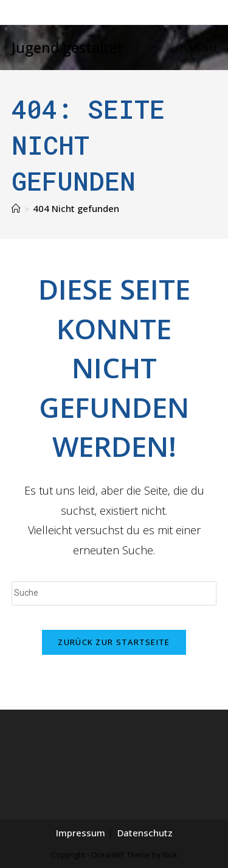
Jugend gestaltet (67, 47)
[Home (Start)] (16, 208)
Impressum (81, 833)
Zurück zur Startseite (114, 642)
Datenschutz (145, 833)
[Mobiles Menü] (198, 48)
